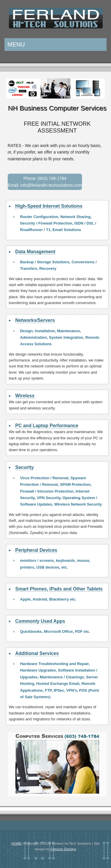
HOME (16, 843)
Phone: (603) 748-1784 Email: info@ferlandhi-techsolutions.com (45, 182)
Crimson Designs (63, 849)
